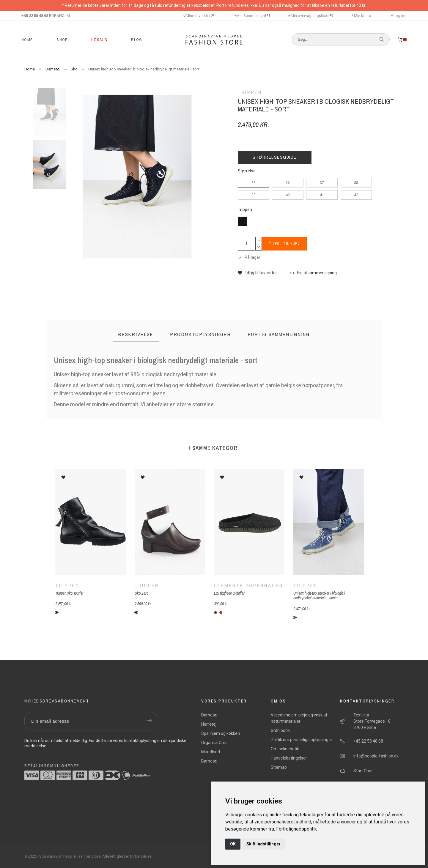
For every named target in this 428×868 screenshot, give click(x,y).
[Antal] (247, 244)
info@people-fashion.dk (376, 756)
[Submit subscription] (149, 721)
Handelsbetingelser (289, 758)
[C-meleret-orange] (221, 612)
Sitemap (279, 767)
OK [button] (233, 844)
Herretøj (209, 724)
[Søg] (341, 39)
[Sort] (57, 612)
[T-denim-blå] (295, 617)
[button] (257, 273)
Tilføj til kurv (285, 244)
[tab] (136, 334)
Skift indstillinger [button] (263, 844)
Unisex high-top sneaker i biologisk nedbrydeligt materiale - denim (319, 595)
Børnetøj (209, 761)
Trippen (245, 210)
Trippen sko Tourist (69, 593)
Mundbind (211, 752)
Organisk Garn (214, 743)
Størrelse (247, 171)
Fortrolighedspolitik (296, 829)
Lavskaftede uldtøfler (229, 593)
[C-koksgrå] (215, 612)
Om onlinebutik (285, 749)
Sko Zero (141, 593)
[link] (296, 829)
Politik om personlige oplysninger (302, 740)
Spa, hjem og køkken (221, 733)
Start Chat (363, 771)
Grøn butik (280, 730)
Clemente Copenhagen (248, 585)
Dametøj (209, 715)
